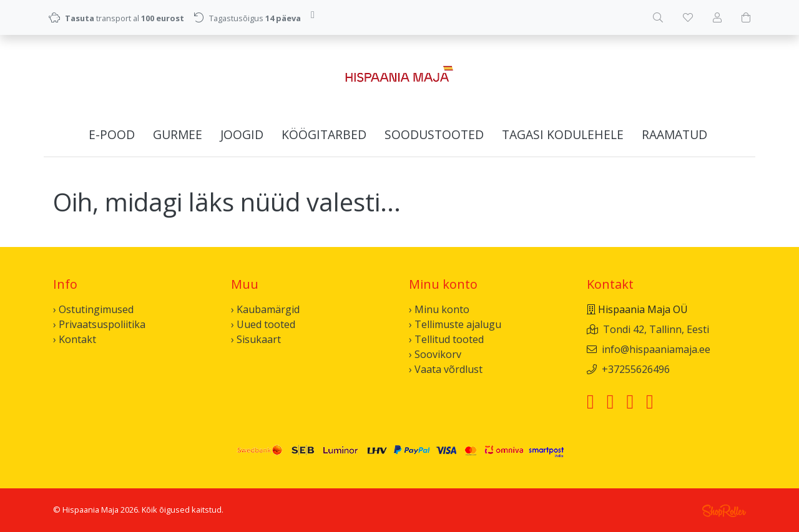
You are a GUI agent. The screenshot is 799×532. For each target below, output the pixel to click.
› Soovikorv (435, 354)
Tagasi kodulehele (563, 134)
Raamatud (674, 134)
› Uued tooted (263, 324)
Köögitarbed (324, 134)
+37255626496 (636, 369)
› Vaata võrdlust (446, 369)
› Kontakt (75, 339)
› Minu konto (439, 309)
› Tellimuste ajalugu (455, 324)
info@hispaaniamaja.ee (656, 349)
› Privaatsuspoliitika (99, 324)
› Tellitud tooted (446, 339)
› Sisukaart (256, 339)
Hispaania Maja (91, 510)
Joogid (242, 134)
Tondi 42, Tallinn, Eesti (656, 329)
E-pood (112, 134)
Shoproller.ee (724, 511)
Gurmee (178, 134)
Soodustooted (434, 134)
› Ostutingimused (93, 309)
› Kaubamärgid (265, 309)
